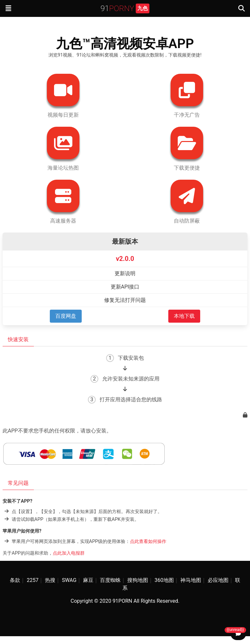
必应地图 (218, 580)
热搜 (50, 580)
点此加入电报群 (69, 553)
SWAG (69, 580)
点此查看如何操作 (148, 541)
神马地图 (191, 580)
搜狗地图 (138, 580)
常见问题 (18, 483)
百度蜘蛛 (110, 580)
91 (125, 8)
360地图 (164, 580)
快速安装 (18, 339)
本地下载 (184, 316)
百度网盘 (66, 316)
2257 (33, 580)
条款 (15, 580)
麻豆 (88, 580)
